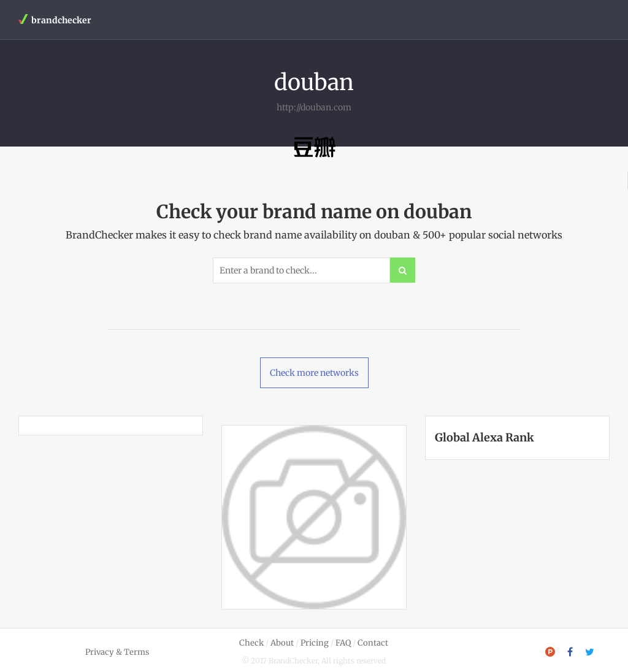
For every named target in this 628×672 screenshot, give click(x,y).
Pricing (315, 643)
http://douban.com (314, 107)
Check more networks (314, 373)
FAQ (343, 643)
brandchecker (55, 20)
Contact (373, 643)
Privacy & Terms (117, 652)
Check (251, 643)
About (282, 643)
